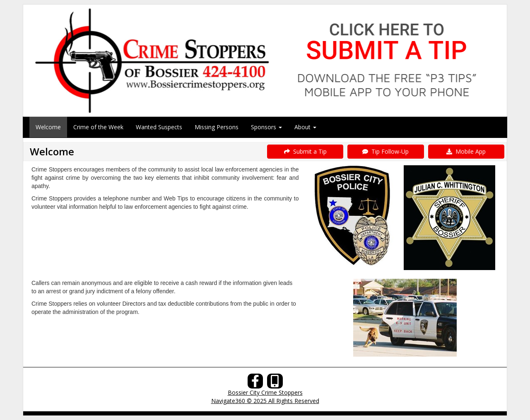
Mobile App (466, 151)
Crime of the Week (98, 127)
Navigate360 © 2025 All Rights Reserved (265, 401)
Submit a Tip (305, 151)
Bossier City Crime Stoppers (265, 392)
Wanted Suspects (159, 127)
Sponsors (266, 127)
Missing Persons (217, 127)
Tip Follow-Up (385, 151)
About (305, 127)
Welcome (48, 127)
